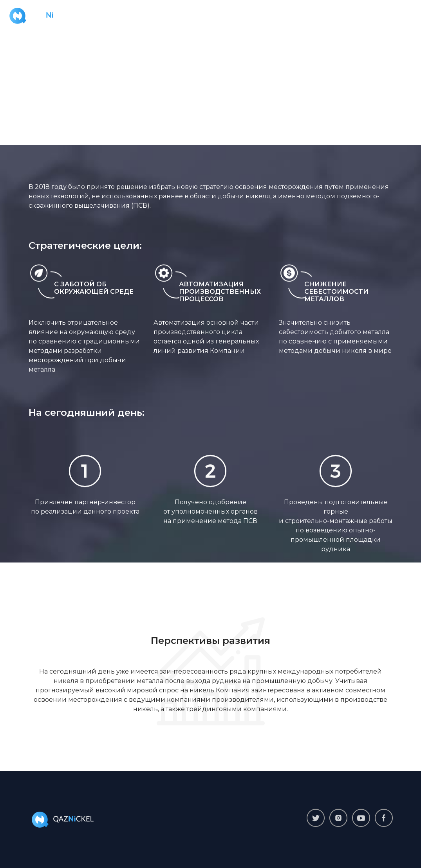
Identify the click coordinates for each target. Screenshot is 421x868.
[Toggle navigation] (404, 15)
